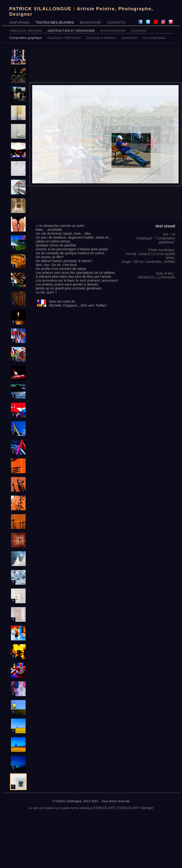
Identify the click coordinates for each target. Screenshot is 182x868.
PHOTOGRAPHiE (113, 31)
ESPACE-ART (104, 808)
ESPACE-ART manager (136, 808)
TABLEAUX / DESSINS (26, 31)
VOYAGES (139, 31)
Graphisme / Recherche (64, 38)
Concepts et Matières (101, 38)
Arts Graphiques (154, 38)
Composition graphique (26, 38)
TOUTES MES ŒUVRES (55, 22)
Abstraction (129, 38)
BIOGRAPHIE (90, 22)
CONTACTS (116, 22)
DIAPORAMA (20, 22)
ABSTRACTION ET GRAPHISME (71, 31)
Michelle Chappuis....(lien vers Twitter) (78, 305)
